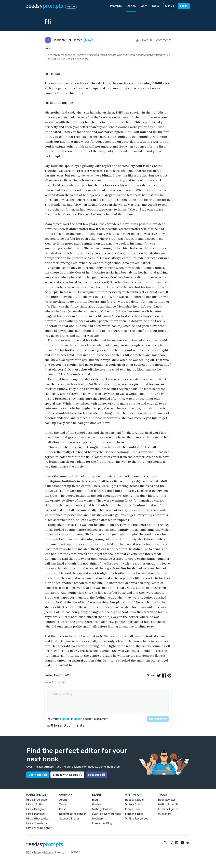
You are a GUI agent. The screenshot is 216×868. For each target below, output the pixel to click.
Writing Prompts (168, 804)
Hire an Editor (35, 804)
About (63, 800)
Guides (97, 804)
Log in (184, 6)
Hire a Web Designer (39, 828)
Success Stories (69, 819)
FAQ (29, 852)
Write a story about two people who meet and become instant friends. (122, 55)
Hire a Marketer (36, 814)
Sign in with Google (67, 775)
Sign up (170, 6)
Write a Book (133, 804)
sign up (65, 719)
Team (63, 804)
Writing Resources (137, 819)
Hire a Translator (37, 823)
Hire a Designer (36, 809)
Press (63, 809)
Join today (38, 775)
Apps (71, 7)
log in (77, 719)
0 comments (160, 40)
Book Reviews (167, 800)
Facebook (96, 775)
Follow (88, 40)
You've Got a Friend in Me (73, 59)
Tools (155, 6)
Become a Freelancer (73, 814)
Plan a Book (133, 809)
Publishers (165, 814)
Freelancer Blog (102, 823)
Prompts (116, 6)
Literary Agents (168, 809)
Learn (144, 6)
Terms (37, 852)
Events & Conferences (106, 814)
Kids (48, 48)
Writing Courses (102, 809)
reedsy (45, 844)
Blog (95, 800)
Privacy (48, 852)
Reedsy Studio (134, 800)
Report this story (55, 682)
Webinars (98, 819)
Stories (131, 6)
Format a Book (134, 814)
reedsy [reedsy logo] (45, 6)
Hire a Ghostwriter (38, 819)
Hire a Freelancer (37, 800)
